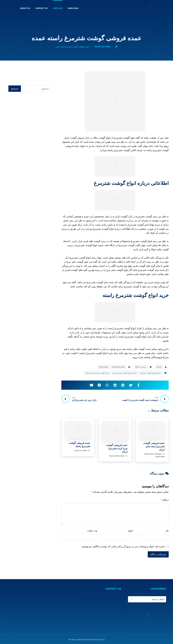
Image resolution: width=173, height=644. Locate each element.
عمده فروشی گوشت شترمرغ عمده (125, 373)
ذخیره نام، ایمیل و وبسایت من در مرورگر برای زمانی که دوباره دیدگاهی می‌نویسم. (123, 546)
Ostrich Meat (104, 367)
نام (167, 531)
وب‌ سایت (92, 531)
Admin (159, 367)
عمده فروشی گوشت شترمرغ (151, 373)
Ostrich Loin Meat (118, 367)
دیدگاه (165, 500)
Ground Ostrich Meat (117, 456)
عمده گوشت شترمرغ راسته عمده (97, 373)
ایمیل (130, 531)
